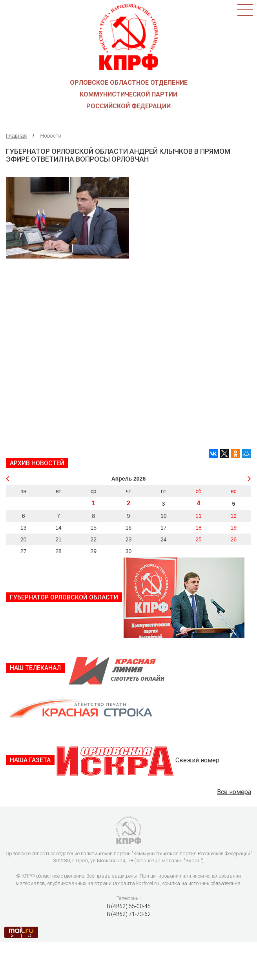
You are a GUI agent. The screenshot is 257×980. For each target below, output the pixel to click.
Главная (16, 136)
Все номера (234, 792)
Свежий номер (197, 760)
